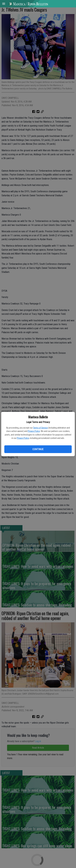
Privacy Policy (34, 431)
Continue (38, 449)
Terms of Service (40, 428)
